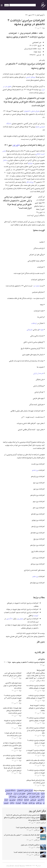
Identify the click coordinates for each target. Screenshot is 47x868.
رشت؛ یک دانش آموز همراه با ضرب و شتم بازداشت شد (13, 734)
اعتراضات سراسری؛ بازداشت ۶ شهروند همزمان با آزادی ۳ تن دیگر (13, 698)
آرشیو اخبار (40, 15)
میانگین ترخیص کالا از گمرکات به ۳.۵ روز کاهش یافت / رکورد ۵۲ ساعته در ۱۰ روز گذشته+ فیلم (35, 676)
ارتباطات (34, 323)
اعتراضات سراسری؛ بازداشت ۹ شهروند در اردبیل (36, 772)
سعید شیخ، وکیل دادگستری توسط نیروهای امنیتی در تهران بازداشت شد (12, 686)
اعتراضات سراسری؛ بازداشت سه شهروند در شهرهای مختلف (36, 687)
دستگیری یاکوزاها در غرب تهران (30, 845)
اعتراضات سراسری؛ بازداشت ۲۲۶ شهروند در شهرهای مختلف (35, 697)
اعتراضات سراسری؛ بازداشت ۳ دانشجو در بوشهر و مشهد (28, 662)
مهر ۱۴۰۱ (28, 15)
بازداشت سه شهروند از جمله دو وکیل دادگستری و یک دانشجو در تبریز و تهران (12, 746)
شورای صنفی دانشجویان (32, 111)
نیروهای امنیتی (31, 77)
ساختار (5, 160)
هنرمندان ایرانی (38, 373)
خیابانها (30, 163)
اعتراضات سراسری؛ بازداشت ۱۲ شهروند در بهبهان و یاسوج (36, 719)
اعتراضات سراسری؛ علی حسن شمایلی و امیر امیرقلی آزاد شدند (12, 674)
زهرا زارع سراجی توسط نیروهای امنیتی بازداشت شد (36, 782)
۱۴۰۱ (34, 15)
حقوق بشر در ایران (19, 794)
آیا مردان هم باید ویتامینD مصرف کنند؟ (28, 828)
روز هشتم (35, 470)
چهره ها (41, 330)
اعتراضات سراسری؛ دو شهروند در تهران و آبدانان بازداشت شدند (13, 723)
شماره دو (37, 286)
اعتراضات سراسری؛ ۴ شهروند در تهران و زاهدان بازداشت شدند (35, 752)
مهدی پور (20, 619)
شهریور (16, 145)
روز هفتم (35, 576)
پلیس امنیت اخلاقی (33, 794)
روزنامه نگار (30, 182)
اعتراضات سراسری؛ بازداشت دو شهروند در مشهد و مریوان (12, 757)
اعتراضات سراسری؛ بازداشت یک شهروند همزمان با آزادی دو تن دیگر (35, 731)
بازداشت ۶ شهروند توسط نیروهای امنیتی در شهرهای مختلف (37, 708)
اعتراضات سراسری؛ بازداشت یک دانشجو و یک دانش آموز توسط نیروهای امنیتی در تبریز (12, 768)
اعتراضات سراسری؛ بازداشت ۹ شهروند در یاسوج (36, 742)
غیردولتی (30, 330)
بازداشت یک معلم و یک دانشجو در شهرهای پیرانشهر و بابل (36, 762)
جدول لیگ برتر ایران (10, 866)
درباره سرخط (22, 866)
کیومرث (36, 616)
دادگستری (10, 619)
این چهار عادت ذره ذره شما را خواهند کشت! (27, 852)
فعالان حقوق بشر (34, 797)
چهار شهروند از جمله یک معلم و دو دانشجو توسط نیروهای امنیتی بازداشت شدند (12, 711)
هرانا (9, 662)
